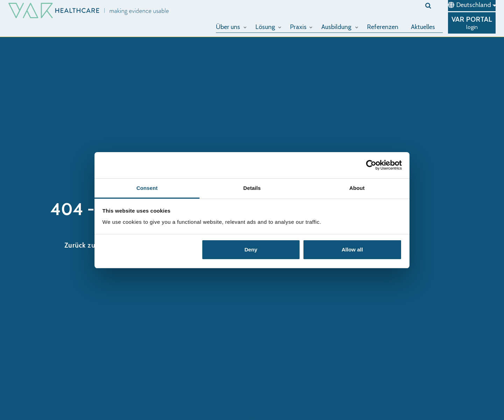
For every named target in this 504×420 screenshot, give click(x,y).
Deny (251, 250)
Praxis (301, 27)
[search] (434, 6)
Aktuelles (423, 27)
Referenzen (383, 27)
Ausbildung (340, 27)
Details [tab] (252, 188)
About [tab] (357, 188)
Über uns (231, 27)
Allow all (352, 250)
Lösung (268, 27)
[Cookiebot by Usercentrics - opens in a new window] (371, 165)
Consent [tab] (147, 188)
